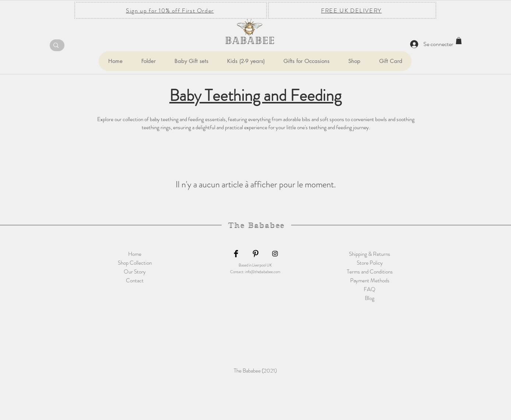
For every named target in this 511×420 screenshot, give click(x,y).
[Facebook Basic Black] (236, 254)
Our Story (135, 272)
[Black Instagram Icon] (275, 254)
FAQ (370, 289)
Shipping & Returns (370, 254)
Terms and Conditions (370, 272)
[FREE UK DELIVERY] (352, 10)
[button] (148, 61)
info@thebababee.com (263, 272)
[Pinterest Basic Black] (255, 254)
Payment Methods (370, 280)
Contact (135, 280)
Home (135, 254)
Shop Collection (135, 263)
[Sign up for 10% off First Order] (171, 10)
